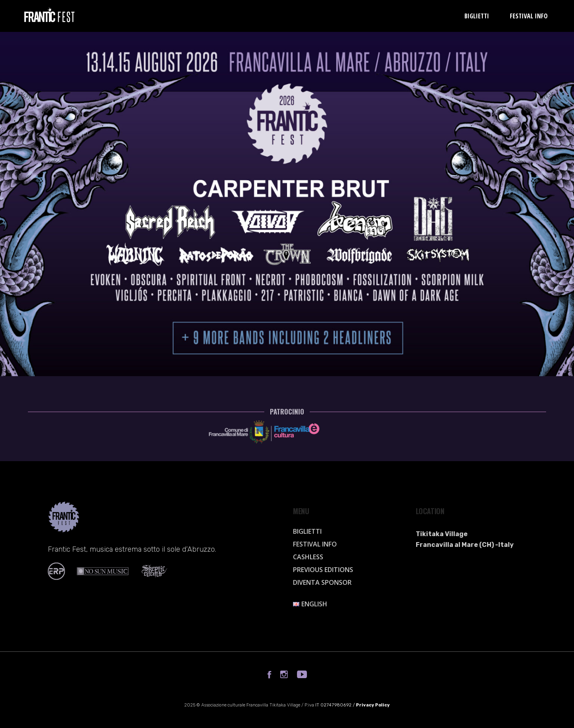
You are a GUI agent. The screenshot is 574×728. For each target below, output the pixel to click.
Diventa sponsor (322, 582)
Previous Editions (323, 570)
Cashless (308, 557)
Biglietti (307, 531)
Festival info (315, 544)
